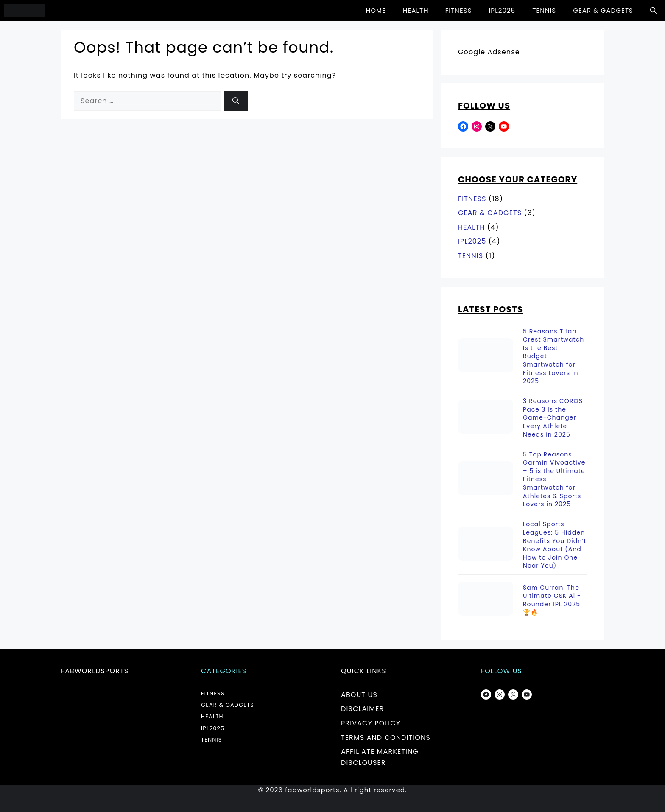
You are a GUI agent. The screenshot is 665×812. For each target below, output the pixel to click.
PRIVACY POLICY (371, 723)
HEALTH (416, 10)
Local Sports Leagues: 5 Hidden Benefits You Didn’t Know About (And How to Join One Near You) (555, 545)
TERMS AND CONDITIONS (386, 738)
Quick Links (364, 671)
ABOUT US (359, 695)
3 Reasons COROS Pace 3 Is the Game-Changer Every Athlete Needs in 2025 (553, 418)
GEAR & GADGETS (603, 10)
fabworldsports (95, 671)
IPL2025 (502, 10)
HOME (376, 10)
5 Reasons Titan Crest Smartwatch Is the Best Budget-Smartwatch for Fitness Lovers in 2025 (553, 357)
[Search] (236, 101)
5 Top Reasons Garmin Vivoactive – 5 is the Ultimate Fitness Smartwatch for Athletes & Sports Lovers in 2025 (554, 480)
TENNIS (544, 10)
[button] (653, 11)
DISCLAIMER (362, 709)
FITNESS (459, 10)
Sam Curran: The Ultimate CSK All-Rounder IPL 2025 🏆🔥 (552, 600)
